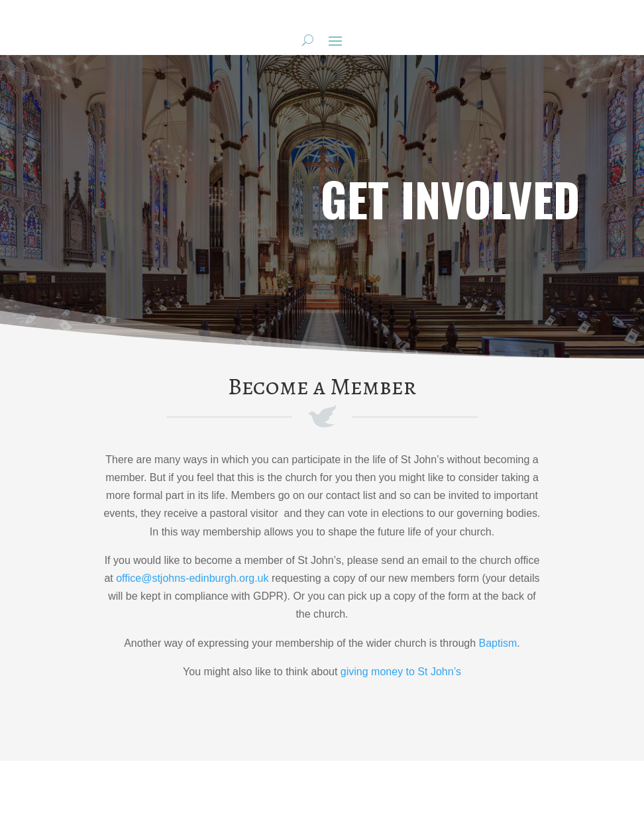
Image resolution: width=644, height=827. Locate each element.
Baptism (498, 643)
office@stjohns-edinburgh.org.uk (192, 578)
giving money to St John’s (401, 672)
